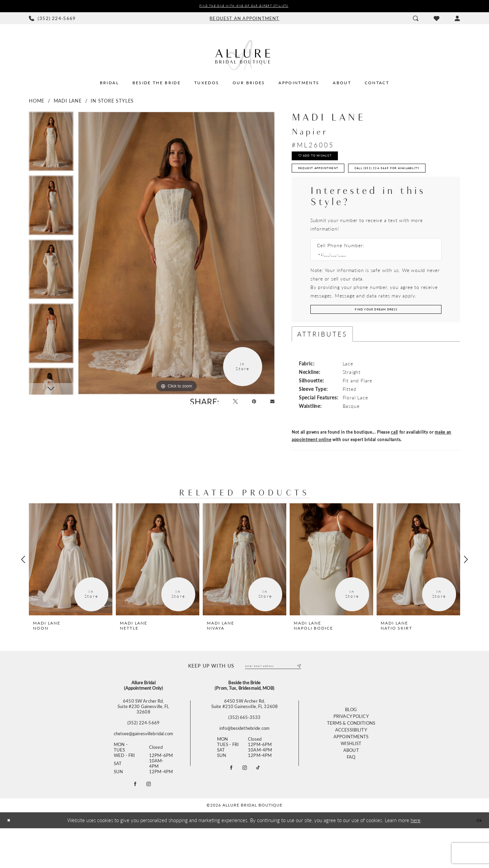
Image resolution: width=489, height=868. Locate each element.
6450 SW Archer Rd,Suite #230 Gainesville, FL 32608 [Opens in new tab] (143, 743)
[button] (457, 20)
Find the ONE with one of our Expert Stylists (244, 7)
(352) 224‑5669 (143, 759)
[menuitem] (52, 20)
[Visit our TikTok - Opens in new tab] (261, 806)
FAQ (351, 795)
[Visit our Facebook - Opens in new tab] (229, 806)
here (415, 860)
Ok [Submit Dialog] (477, 860)
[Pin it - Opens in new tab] (249, 405)
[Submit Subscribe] (298, 701)
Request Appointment (331, 178)
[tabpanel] (51, 145)
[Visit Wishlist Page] (436, 20)
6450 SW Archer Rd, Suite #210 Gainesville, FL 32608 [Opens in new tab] (244, 740)
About (351, 788)
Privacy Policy (351, 754)
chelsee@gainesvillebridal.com (143, 770)
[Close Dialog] (10, 860)
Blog (351, 747)
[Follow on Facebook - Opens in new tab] (134, 822)
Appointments (351, 774)
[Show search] (415, 20)
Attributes (322, 368)
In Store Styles (112, 102)
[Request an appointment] (244, 20)
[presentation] (71, 594)
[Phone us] (52, 20)
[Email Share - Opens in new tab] (271, 405)
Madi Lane (68, 102)
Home (37, 102)
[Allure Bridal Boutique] (244, 56)
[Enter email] (273, 701)
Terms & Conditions (351, 761)
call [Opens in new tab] (394, 466)
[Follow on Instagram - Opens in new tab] (150, 822)
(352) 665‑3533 (244, 754)
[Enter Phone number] (373, 284)
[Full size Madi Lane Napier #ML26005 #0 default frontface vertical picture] (176, 254)
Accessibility (351, 768)
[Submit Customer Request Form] (376, 342)
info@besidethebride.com (244, 764)
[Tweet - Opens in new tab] (227, 405)
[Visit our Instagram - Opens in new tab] (245, 806)
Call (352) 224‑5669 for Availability (348, 195)
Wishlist (351, 781)
